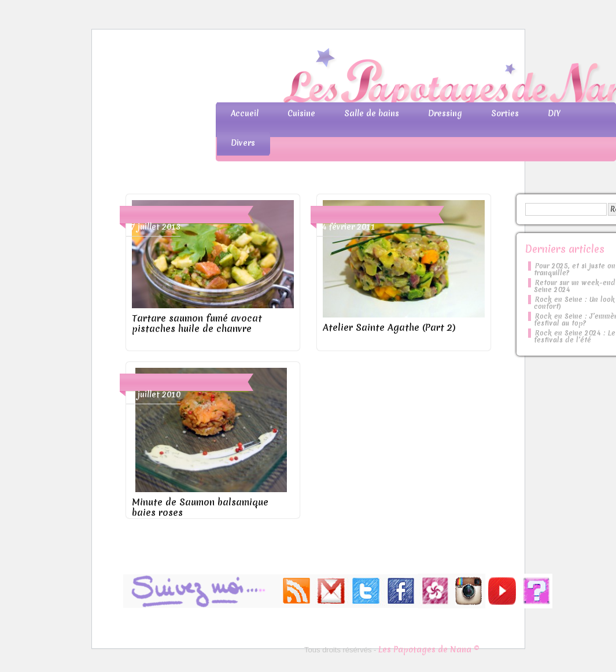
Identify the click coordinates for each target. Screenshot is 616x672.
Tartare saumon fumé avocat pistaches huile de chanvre (197, 323)
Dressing (445, 113)
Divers (243, 143)
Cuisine (301, 113)
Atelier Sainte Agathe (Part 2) (389, 327)
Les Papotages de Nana (385, 78)
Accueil (245, 113)
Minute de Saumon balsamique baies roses (200, 507)
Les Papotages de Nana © (429, 649)
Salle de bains (372, 113)
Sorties (505, 113)
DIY (554, 113)
